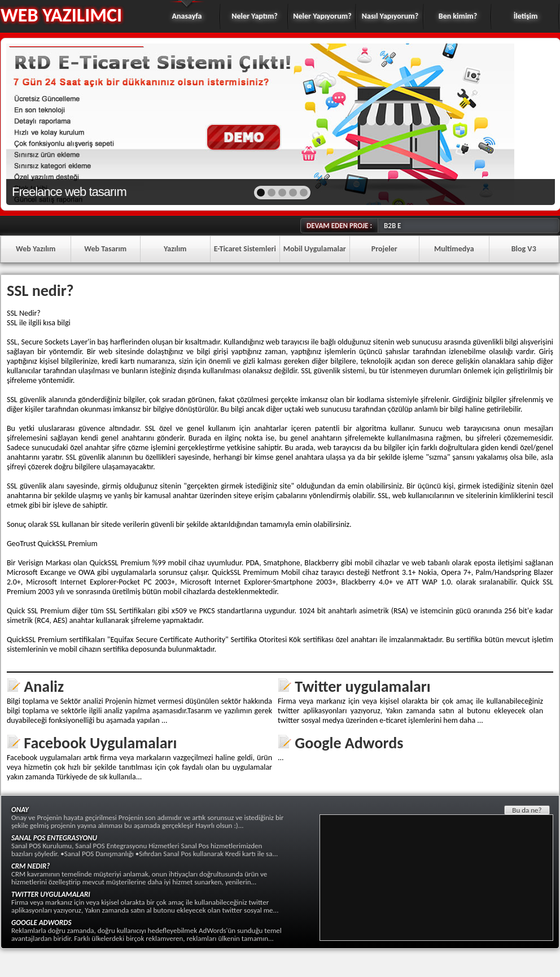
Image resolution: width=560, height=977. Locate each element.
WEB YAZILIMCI (61, 15)
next (522, 123)
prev (39, 123)
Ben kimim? (458, 16)
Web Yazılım (36, 249)
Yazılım (175, 249)
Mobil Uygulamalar (315, 249)
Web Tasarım (105, 249)
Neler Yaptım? (255, 16)
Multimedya (454, 249)
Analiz (44, 686)
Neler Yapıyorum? (322, 16)
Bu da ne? (527, 810)
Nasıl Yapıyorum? (390, 16)
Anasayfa (187, 16)
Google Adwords (349, 743)
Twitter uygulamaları (362, 686)
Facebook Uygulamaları (100, 743)
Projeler (384, 249)
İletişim (526, 16)
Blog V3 (524, 249)
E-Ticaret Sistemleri (245, 249)
